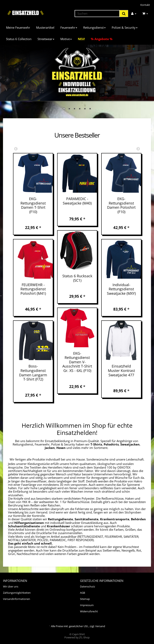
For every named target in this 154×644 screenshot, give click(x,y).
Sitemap (85, 599)
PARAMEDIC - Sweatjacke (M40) (77, 201)
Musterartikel (45, 27)
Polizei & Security (125, 27)
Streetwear (46, 39)
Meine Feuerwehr (18, 27)
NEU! (81, 39)
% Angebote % (102, 39)
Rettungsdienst (94, 27)
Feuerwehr (69, 27)
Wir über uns (11, 586)
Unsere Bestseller (77, 135)
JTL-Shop (84, 637)
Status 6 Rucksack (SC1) (77, 278)
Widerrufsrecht (89, 611)
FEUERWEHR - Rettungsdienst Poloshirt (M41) (33, 289)
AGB (83, 593)
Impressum (87, 605)
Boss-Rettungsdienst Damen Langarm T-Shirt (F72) (33, 373)
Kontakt (145, 5)
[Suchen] (97, 14)
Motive (66, 39)
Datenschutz (88, 586)
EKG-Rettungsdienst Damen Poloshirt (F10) (121, 205)
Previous (16, 149)
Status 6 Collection (19, 39)
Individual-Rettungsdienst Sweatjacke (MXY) (121, 289)
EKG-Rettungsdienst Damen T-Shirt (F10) (33, 205)
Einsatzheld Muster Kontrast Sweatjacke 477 (121, 370)
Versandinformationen (17, 599)
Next (138, 149)
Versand (100, 626)
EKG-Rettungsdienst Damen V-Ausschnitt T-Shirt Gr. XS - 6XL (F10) (77, 362)
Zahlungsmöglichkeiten (17, 593)
